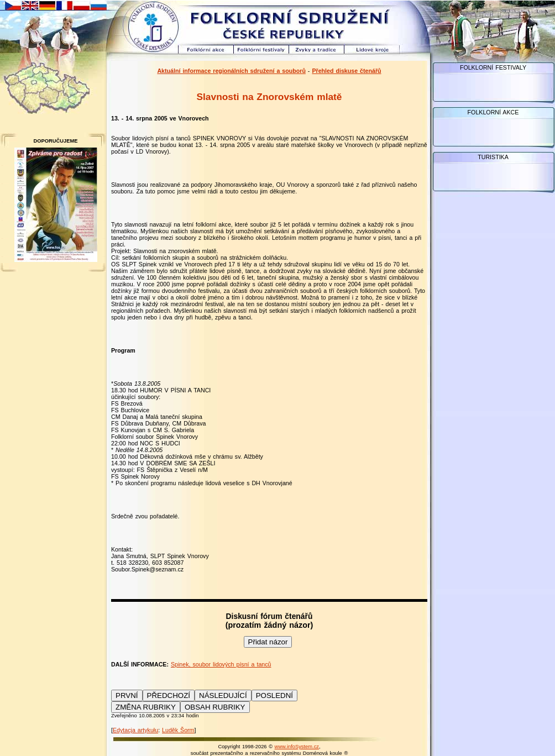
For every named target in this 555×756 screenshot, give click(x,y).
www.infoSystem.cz (297, 747)
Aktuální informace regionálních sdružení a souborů (231, 71)
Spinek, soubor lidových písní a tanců (221, 664)
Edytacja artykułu (135, 730)
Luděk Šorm (178, 730)
